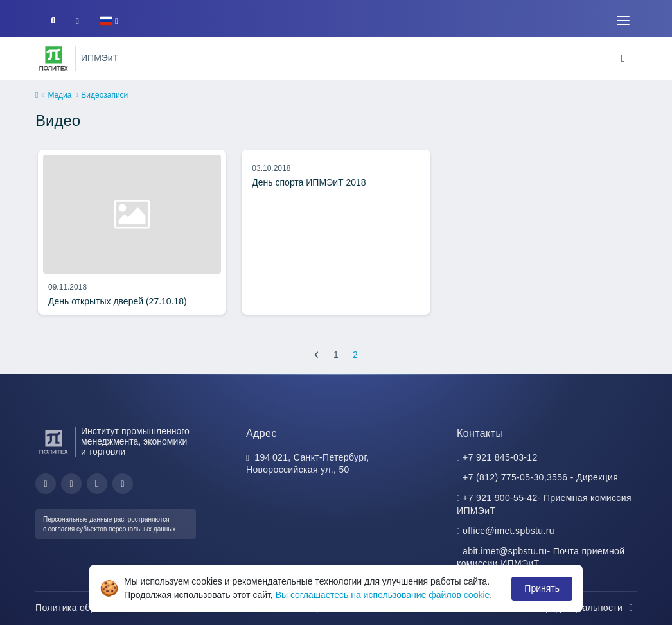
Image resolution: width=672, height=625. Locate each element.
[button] (109, 21)
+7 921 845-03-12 (500, 457)
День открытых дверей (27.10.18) (118, 301)
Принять (542, 588)
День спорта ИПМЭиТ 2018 (309, 182)
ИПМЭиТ (100, 58)
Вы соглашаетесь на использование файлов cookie (383, 595)
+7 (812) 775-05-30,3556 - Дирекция (540, 477)
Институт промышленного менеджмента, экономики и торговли (135, 442)
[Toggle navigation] (623, 21)
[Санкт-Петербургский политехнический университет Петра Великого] (54, 58)
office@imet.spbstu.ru (508, 531)
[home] (37, 96)
